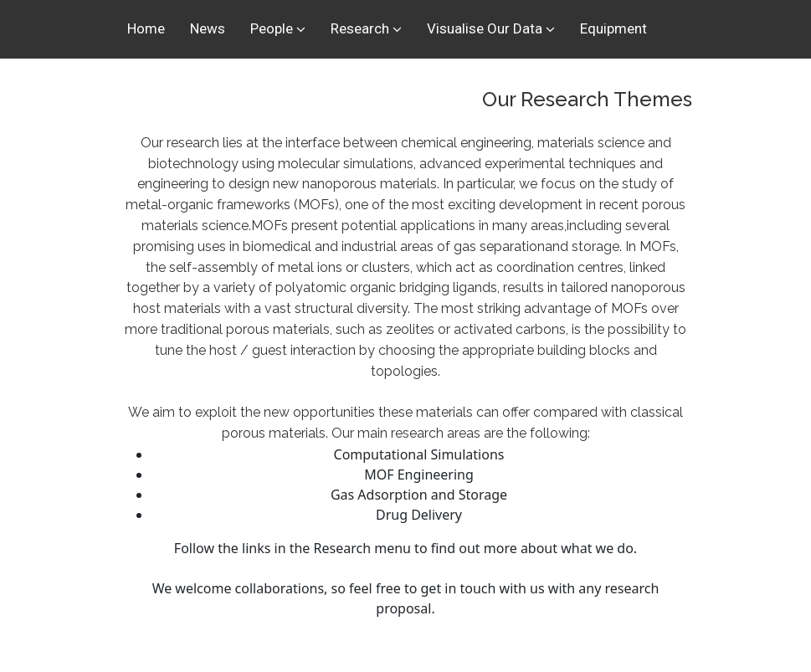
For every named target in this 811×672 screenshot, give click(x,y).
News (208, 28)
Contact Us (430, 84)
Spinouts (257, 84)
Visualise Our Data (485, 28)
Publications (166, 84)
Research (360, 28)
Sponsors (340, 84)
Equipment (613, 28)
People (272, 28)
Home (146, 28)
